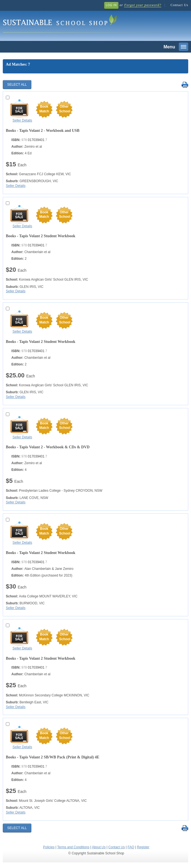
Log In (111, 5)
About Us (99, 847)
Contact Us (179, 5)
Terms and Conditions (73, 847)
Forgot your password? (143, 5)
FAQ (131, 847)
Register (143, 847)
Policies (49, 847)
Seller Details (22, 120)
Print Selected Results (185, 85)
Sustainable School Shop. (86, 22)
